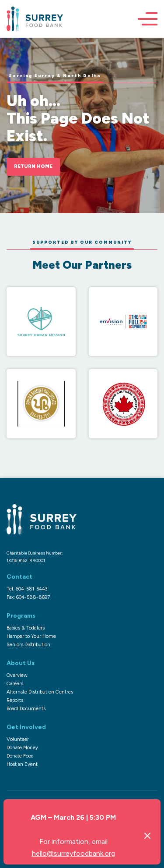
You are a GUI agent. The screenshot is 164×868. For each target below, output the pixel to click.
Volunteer (18, 739)
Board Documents (26, 708)
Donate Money (22, 747)
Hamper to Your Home (31, 636)
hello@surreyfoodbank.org (73, 853)
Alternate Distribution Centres (40, 692)
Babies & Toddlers (26, 628)
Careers (15, 683)
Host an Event (22, 764)
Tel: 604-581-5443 (27, 589)
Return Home (33, 166)
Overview (17, 675)
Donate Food (20, 756)
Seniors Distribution (28, 644)
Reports (15, 700)
